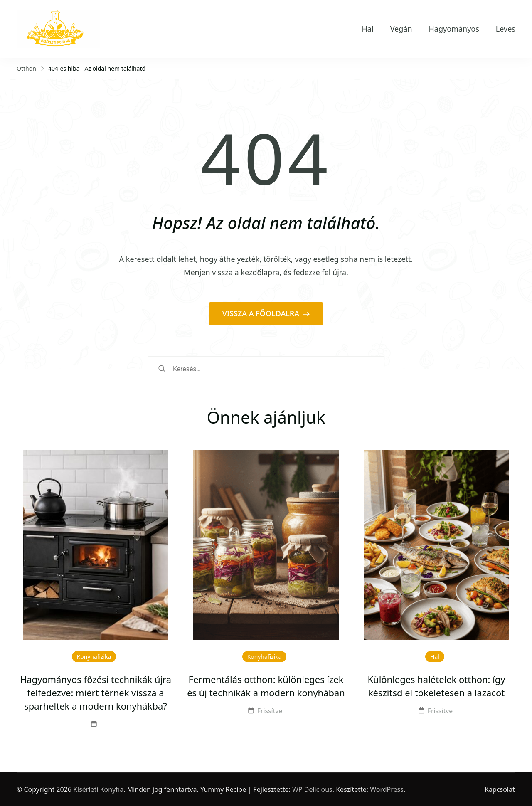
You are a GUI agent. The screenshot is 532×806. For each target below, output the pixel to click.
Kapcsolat (500, 789)
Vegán (401, 29)
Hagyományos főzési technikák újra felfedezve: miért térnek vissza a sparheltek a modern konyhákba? (96, 693)
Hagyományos (454, 29)
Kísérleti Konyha (98, 789)
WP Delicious (312, 789)
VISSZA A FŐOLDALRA (262, 313)
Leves (506, 29)
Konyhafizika (94, 657)
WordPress (387, 789)
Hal (368, 29)
